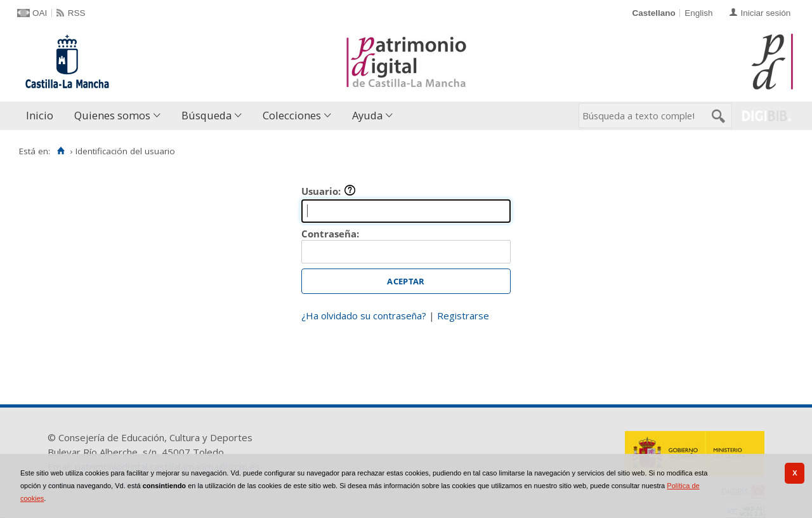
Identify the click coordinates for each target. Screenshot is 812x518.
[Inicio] (61, 151)
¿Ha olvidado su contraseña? (364, 315)
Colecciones (292, 115)
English (698, 13)
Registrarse (463, 315)
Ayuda (367, 115)
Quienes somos (112, 115)
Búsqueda (206, 115)
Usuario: (329, 191)
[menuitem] (43, 116)
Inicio (40, 115)
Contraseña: (330, 234)
